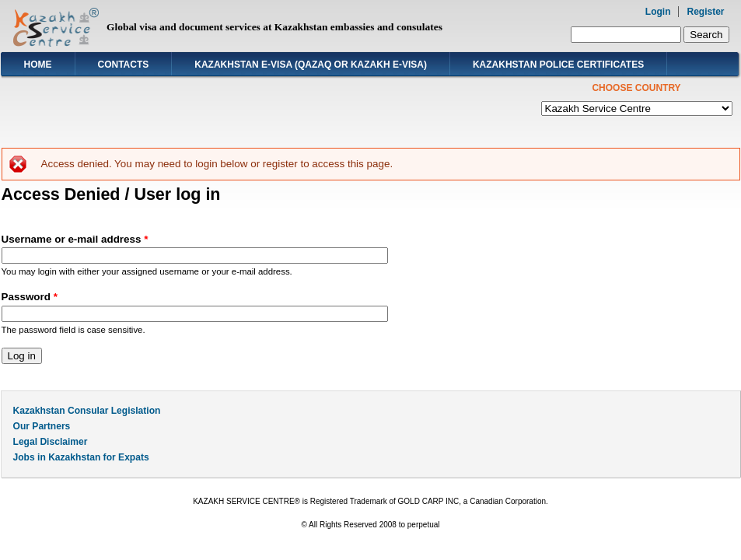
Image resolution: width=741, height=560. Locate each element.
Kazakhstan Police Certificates (558, 65)
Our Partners (42, 426)
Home (38, 65)
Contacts (124, 65)
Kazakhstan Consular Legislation (87, 411)
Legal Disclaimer (51, 442)
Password (30, 297)
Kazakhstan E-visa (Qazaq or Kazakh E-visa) (311, 65)
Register (705, 12)
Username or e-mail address (75, 239)
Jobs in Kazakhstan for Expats (81, 457)
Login (658, 12)
